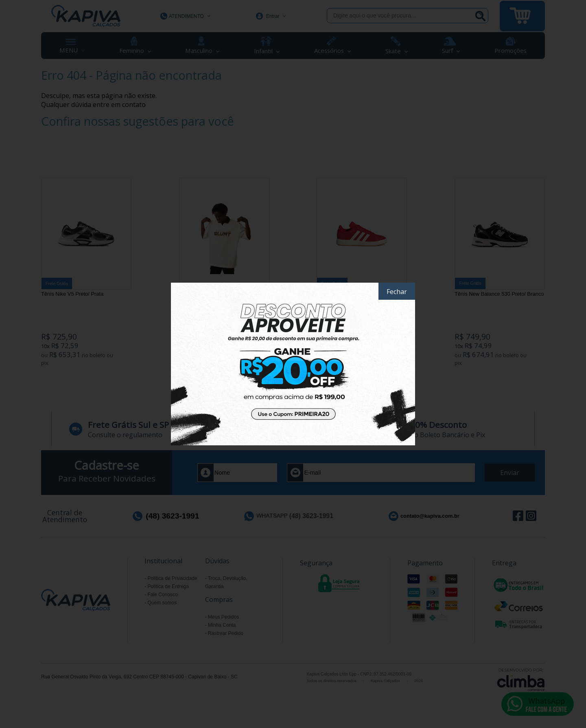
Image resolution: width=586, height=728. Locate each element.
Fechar (397, 292)
